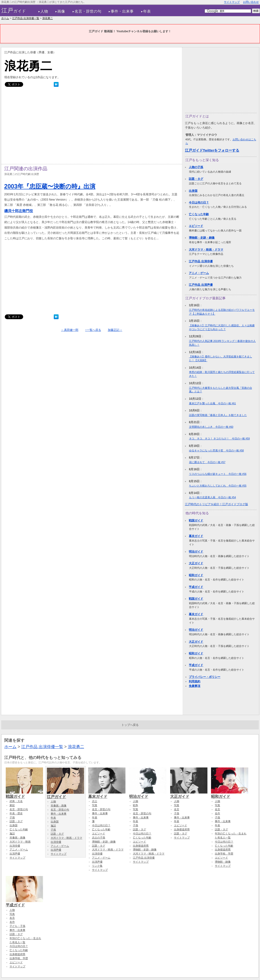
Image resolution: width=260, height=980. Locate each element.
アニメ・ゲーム (199, 273)
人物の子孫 (196, 167)
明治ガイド (196, 552)
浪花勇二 (48, 18)
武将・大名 (16, 801)
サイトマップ (232, 2)
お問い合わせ (251, 2)
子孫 (12, 817)
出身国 (193, 191)
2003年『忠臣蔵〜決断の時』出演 (50, 186)
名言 (177, 809)
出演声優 (15, 854)
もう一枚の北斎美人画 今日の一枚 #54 (213, 497)
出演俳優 (15, 846)
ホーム (5, 18)
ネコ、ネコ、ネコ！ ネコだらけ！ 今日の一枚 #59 (219, 438)
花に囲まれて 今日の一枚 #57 (207, 462)
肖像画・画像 (17, 838)
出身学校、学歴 (224, 854)
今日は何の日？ (199, 203)
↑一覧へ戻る (93, 330)
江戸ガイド (65, 794)
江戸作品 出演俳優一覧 (26, 18)
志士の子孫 (99, 838)
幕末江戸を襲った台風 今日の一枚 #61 (213, 403)
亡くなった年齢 (199, 214)
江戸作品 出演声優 (201, 285)
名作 (217, 813)
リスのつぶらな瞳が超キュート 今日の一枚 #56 (218, 474)
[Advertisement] (92, 127)
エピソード (196, 226)
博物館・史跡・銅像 (202, 238)
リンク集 (97, 866)
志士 (95, 801)
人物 (44, 11)
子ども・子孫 (17, 926)
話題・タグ (196, 179)
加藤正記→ (115, 330)
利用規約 (195, 681)
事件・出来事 (122, 11)
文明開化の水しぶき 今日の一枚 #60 (211, 427)
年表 (147, 11)
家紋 (12, 805)
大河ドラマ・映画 (20, 842)
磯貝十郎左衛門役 (19, 211)
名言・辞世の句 (88, 11)
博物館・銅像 (223, 862)
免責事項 (195, 686)
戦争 (135, 805)
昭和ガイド (196, 575)
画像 (61, 11)
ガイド (14, 11)
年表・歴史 (16, 813)
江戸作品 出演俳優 (201, 261)
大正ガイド (196, 563)
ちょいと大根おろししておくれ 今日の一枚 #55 (218, 486)
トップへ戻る (130, 725)
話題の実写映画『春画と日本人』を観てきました (218, 415)
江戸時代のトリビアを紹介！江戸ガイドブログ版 (217, 504)
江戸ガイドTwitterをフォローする (212, 150)
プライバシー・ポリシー (205, 677)
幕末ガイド (196, 536)
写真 (95, 805)
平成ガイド (196, 587)
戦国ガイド (196, 520)
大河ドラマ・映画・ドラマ (206, 250)
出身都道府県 (141, 846)
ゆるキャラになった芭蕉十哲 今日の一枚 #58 (217, 450)
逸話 (12, 833)
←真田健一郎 (70, 330)
